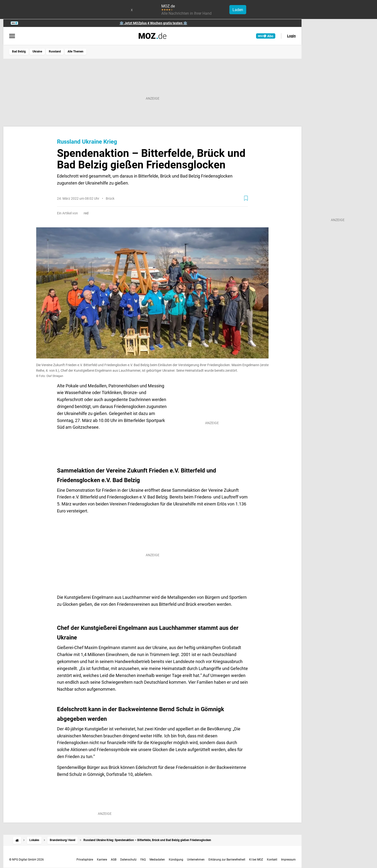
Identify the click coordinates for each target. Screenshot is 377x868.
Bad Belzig (19, 51)
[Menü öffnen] (12, 36)
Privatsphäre (85, 860)
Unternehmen (196, 860)
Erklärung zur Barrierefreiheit (227, 860)
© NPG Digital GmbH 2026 (26, 860)
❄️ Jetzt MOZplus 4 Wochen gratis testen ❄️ (153, 23)
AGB (114, 860)
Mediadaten (157, 860)
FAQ (143, 860)
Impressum (288, 860)
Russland (55, 51)
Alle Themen (75, 51)
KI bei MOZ (256, 860)
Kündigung (176, 860)
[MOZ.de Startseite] (153, 36)
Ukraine (37, 51)
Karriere (102, 860)
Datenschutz (128, 860)
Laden (238, 10)
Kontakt (272, 860)
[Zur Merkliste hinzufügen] (246, 198)
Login (291, 36)
